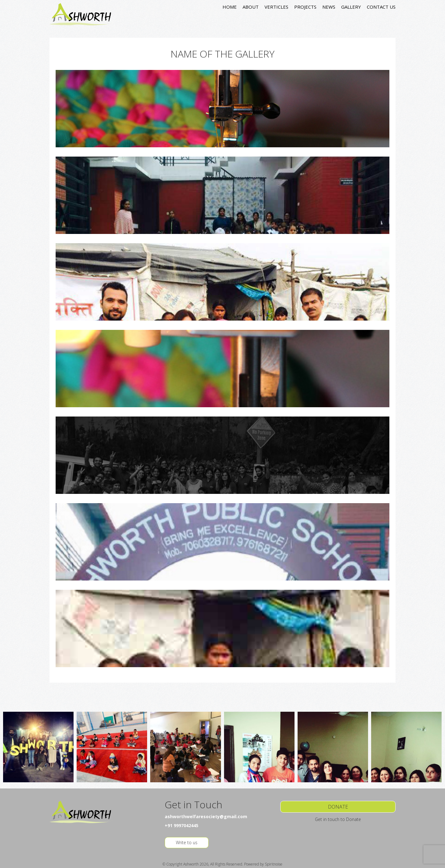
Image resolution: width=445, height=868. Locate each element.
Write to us (187, 842)
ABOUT (251, 7)
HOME (230, 7)
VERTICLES (276, 7)
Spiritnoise (274, 864)
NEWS (329, 7)
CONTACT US (381, 7)
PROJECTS (305, 7)
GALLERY (351, 7)
